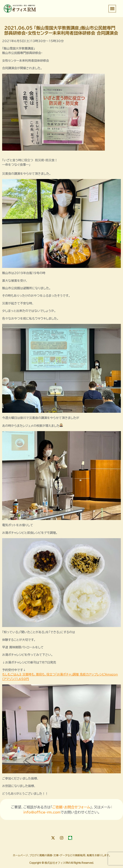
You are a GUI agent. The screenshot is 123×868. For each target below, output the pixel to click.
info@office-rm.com (42, 812)
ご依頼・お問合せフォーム (71, 807)
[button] (112, 9)
